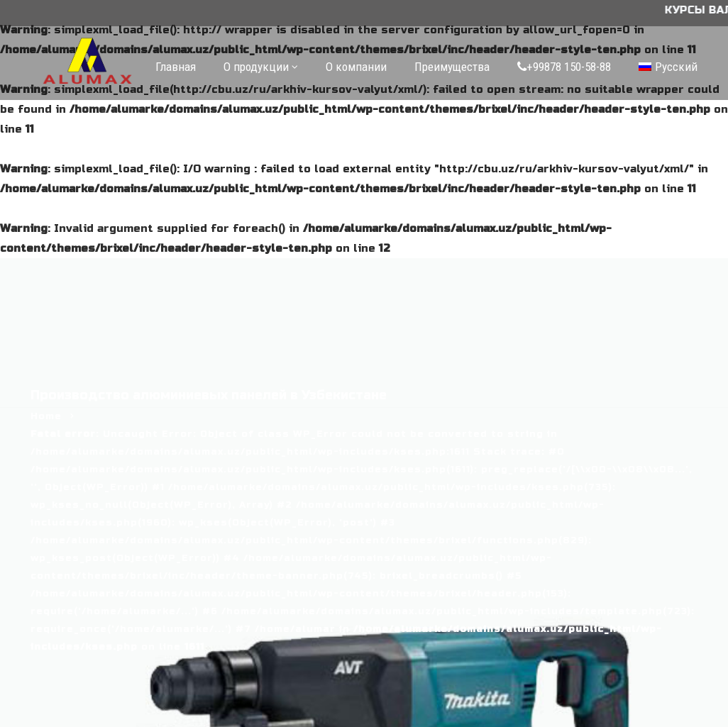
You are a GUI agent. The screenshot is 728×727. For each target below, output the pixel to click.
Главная (176, 67)
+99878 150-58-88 (564, 67)
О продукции (256, 67)
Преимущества (452, 67)
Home (46, 416)
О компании (356, 67)
